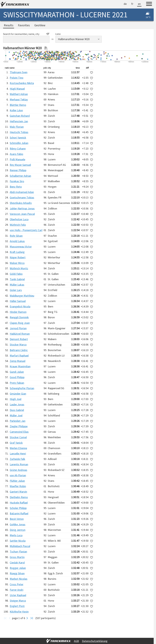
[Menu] (149, 4)
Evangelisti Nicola (20, 306)
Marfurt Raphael (19, 356)
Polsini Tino (17, 78)
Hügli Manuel (17, 89)
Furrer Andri (17, 590)
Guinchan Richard (20, 116)
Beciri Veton (17, 519)
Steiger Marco (18, 601)
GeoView (40, 25)
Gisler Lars (16, 290)
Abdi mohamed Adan (22, 192)
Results (9, 25)
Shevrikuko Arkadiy (21, 203)
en (139, 4)
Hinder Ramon (18, 312)
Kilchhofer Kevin (19, 612)
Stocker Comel (18, 437)
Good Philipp (17, 377)
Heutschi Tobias (19, 132)
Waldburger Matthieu (22, 296)
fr (132, 4)
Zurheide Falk (17, 459)
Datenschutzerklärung (95, 641)
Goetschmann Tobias (22, 197)
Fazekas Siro (17, 181)
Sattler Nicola (18, 541)
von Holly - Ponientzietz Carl (26, 230)
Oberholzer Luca (19, 219)
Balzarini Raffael (19, 513)
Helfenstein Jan (19, 121)
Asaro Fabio (16, 154)
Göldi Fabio (16, 274)
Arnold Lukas (17, 241)
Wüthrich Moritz (19, 268)
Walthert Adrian (19, 94)
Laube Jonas (17, 404)
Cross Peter (17, 584)
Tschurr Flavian (18, 552)
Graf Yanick (16, 443)
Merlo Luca (16, 535)
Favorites (24, 25)
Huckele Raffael (19, 503)
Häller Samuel (18, 301)
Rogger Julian (18, 568)
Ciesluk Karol (17, 562)
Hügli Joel (16, 399)
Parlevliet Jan (18, 421)
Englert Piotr (17, 606)
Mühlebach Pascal (20, 546)
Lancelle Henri (18, 454)
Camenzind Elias (19, 432)
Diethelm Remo (19, 497)
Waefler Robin (18, 486)
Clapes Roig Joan (20, 323)
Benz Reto (16, 187)
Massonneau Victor (21, 247)
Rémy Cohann (18, 149)
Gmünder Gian (18, 394)
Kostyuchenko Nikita (22, 83)
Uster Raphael (18, 595)
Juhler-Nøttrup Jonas (22, 208)
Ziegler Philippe (19, 426)
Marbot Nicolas (19, 579)
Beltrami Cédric (19, 350)
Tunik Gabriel (17, 279)
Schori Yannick (18, 138)
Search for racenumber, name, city (26, 34)
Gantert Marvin (18, 492)
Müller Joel (16, 415)
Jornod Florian (18, 328)
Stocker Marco (18, 345)
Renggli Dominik (19, 317)
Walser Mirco (17, 263)
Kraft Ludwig (17, 252)
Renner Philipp (18, 170)
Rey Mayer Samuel (20, 165)
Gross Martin (17, 557)
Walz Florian (17, 127)
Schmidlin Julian (19, 143)
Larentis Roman (19, 464)
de (125, 4)
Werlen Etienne (18, 448)
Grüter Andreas (18, 470)
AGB (76, 641)
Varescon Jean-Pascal (22, 214)
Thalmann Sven (19, 72)
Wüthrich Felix (18, 225)
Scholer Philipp (18, 508)
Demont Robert (19, 339)
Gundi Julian (17, 372)
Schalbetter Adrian (20, 176)
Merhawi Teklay (19, 99)
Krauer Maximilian (20, 366)
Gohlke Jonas (18, 524)
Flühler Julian (17, 481)
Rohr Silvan (16, 236)
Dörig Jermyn (18, 530)
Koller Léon (16, 110)
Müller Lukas (17, 285)
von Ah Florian (18, 475)
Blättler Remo (18, 105)
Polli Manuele (17, 159)
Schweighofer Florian (22, 388)
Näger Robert (18, 257)
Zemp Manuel (18, 361)
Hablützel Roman (20, 334)
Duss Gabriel (17, 410)
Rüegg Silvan (17, 573)
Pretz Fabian (17, 383)
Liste (58, 34)
